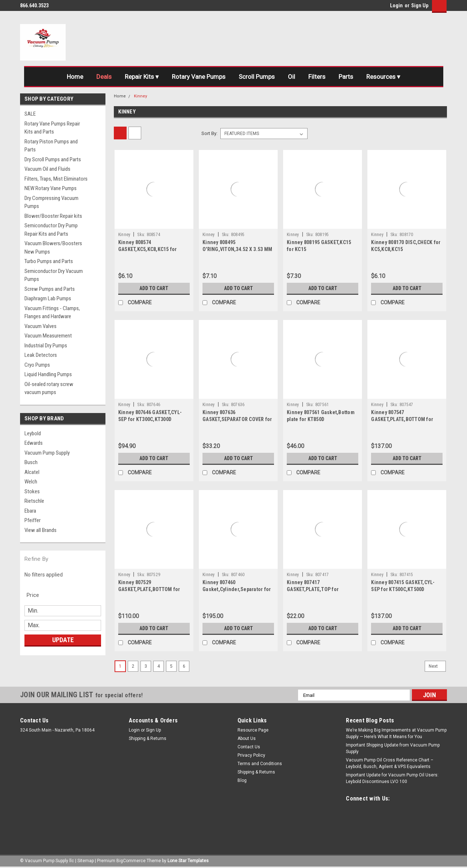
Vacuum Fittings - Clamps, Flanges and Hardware (52, 313)
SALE (30, 114)
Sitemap (86, 861)
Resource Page (253, 730)
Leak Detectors (41, 355)
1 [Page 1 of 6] (120, 666)
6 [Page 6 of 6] (184, 666)
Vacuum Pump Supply (47, 453)
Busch (31, 462)
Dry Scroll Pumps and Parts (53, 159)
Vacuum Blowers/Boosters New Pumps (53, 248)
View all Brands (40, 530)
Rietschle (34, 501)
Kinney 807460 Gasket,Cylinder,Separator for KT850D (237, 589)
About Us (247, 738)
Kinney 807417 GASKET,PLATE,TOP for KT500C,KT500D (313, 589)
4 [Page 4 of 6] (159, 666)
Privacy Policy (251, 755)
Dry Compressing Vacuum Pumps (51, 202)
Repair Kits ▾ (142, 77)
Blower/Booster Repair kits (53, 216)
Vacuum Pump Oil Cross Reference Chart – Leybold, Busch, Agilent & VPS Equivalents (390, 763)
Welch (31, 482)
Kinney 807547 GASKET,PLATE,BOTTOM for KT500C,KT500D (402, 419)
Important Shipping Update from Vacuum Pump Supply (393, 748)
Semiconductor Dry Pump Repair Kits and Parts (51, 230)
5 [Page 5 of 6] (171, 666)
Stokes (32, 491)
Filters (317, 77)
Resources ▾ (383, 77)
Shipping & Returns (148, 738)
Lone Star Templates (188, 861)
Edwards (34, 443)
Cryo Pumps (37, 365)
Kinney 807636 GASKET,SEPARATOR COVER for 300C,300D (237, 419)
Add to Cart (154, 288)
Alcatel (32, 472)
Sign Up (420, 5)
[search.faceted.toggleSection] (37, 595)
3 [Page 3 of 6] (146, 666)
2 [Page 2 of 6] (133, 666)
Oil (292, 77)
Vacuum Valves (40, 326)
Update (63, 640)
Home (75, 77)
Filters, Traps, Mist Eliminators (56, 179)
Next (437, 666)
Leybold (33, 433)
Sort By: (209, 133)
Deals (104, 77)
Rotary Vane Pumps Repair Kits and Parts (52, 128)
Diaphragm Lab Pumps (48, 298)
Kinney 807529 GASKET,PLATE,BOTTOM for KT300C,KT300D (149, 589)
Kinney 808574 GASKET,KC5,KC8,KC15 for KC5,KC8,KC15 (148, 249)
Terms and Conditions (260, 764)
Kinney (140, 96)
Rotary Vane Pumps (199, 77)
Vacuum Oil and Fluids (47, 169)
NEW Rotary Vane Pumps (51, 188)
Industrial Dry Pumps (46, 346)
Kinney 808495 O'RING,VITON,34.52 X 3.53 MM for (237, 249)
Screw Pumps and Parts (50, 289)
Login (396, 5)
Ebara (30, 511)
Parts (346, 77)
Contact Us (249, 747)
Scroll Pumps (257, 77)
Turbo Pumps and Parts (49, 261)
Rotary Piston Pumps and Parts (51, 146)
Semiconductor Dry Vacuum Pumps (54, 275)
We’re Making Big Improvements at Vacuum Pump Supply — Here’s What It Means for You (396, 733)
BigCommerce (131, 861)
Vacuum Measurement (48, 336)
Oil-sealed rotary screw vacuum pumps (49, 388)
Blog (242, 780)
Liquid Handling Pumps (48, 374)
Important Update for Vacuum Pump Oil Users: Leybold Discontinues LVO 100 (392, 778)
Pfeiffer (32, 520)
